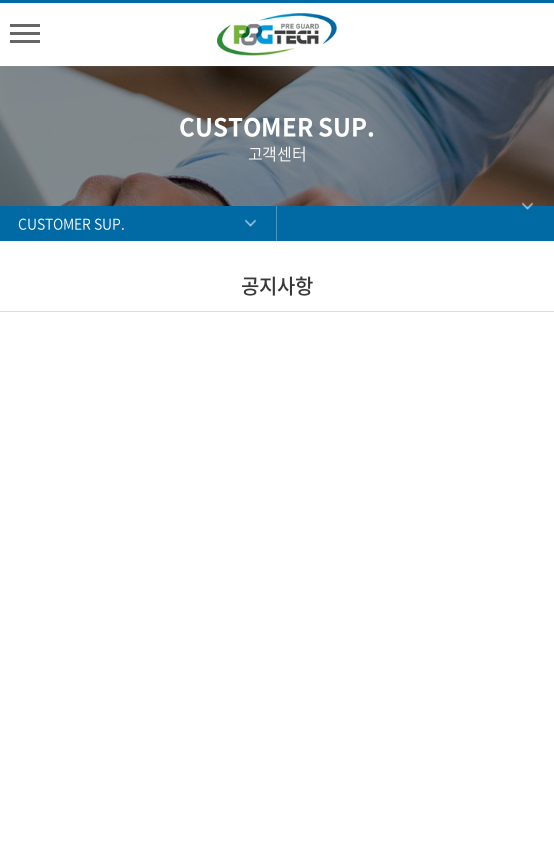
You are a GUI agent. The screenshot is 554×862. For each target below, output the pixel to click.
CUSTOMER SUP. (71, 223)
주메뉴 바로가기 (0, 0)
